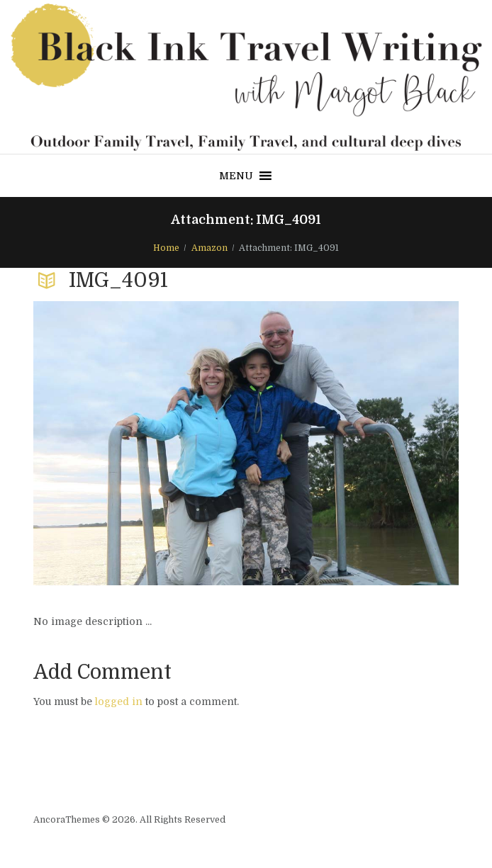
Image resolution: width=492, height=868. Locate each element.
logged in (119, 701)
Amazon (209, 248)
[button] (236, 176)
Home (166, 248)
